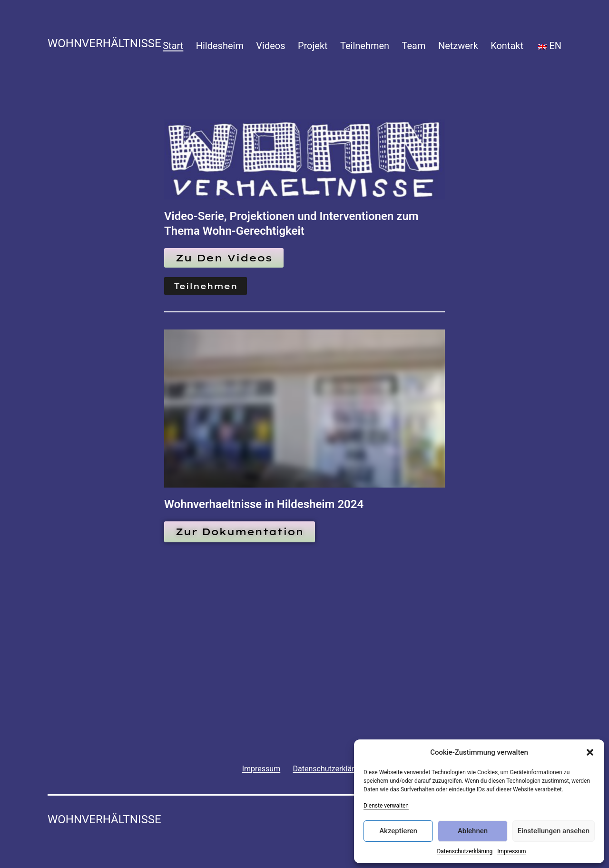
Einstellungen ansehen (554, 831)
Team (414, 46)
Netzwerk (458, 46)
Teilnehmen (365, 46)
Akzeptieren (398, 831)
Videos (270, 46)
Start (173, 46)
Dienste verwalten (386, 806)
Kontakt (507, 46)
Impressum (511, 851)
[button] (590, 752)
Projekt (313, 46)
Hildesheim (220, 46)
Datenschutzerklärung (465, 851)
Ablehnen (473, 831)
